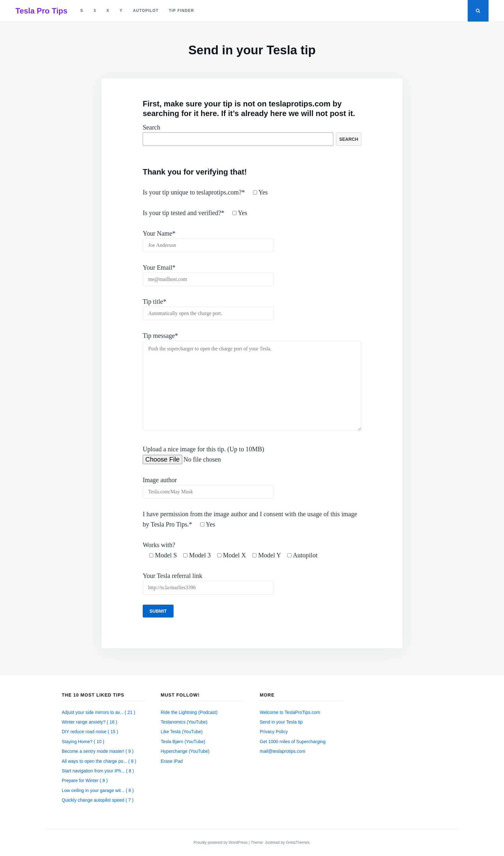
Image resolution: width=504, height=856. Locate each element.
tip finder (181, 11)
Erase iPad (172, 761)
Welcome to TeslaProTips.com (290, 712)
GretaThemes (297, 842)
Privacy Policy (274, 732)
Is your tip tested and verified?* (195, 213)
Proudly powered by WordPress (221, 842)
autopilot (146, 11)
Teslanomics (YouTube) (184, 722)
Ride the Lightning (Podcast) (189, 712)
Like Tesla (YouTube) (182, 732)
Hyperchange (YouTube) (185, 751)
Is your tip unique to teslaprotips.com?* (205, 192)
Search (151, 127)
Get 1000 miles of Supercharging (293, 742)
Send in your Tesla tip (281, 722)
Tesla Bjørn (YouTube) (183, 742)
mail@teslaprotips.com (283, 751)
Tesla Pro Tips (41, 11)
